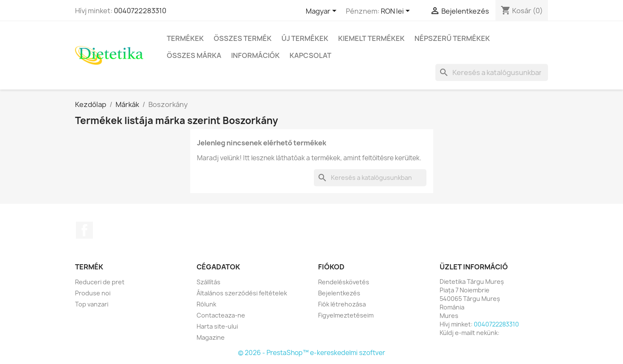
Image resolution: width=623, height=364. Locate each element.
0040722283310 (140, 11)
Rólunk (206, 304)
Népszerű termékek (452, 38)
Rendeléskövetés (344, 282)
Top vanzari (92, 304)
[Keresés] (492, 72)
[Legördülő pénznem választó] (397, 12)
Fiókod (331, 267)
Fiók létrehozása (342, 304)
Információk (255, 55)
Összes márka (194, 55)
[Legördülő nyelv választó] (323, 12)
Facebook (84, 230)
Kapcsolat (310, 55)
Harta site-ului (217, 326)
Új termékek (305, 38)
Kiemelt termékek (371, 38)
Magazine (211, 337)
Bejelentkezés (339, 293)
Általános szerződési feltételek (242, 293)
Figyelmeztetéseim (346, 315)
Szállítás (209, 282)
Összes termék (243, 38)
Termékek (185, 38)
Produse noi (93, 293)
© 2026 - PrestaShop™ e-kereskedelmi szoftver (311, 353)
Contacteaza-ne (221, 315)
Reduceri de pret (100, 282)
